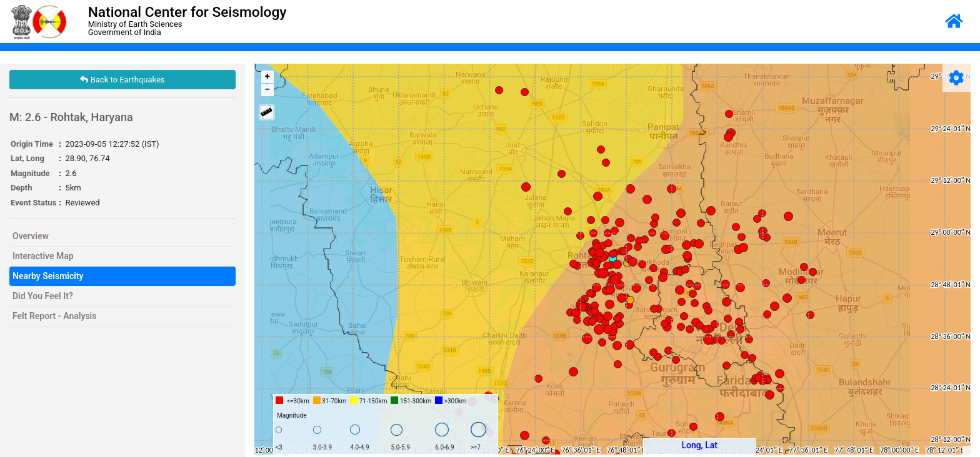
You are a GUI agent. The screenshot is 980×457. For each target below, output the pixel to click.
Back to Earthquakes (122, 80)
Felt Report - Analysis (54, 316)
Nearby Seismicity (48, 276)
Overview (31, 236)
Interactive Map (43, 256)
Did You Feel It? (43, 296)
